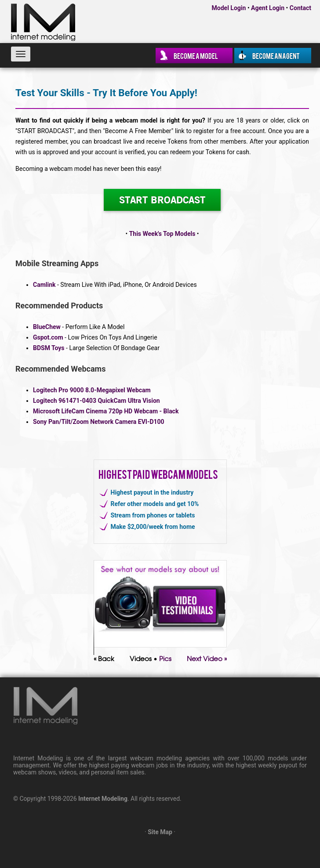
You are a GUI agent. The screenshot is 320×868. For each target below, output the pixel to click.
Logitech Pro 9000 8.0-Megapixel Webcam (92, 390)
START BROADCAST (162, 200)
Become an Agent (276, 55)
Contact (300, 8)
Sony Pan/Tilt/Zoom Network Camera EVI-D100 (99, 422)
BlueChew (47, 327)
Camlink (44, 285)
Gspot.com (48, 337)
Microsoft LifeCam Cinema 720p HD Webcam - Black (106, 411)
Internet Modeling (103, 799)
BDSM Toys (49, 348)
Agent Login (268, 8)
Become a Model (196, 55)
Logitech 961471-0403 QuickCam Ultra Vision (96, 401)
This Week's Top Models (162, 234)
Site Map (160, 832)
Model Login (229, 8)
